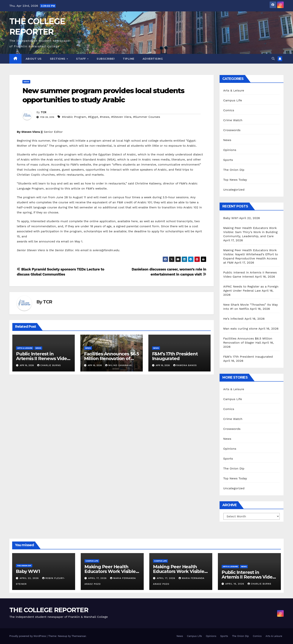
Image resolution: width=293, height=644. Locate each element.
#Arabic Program (74, 117)
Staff (81, 59)
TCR (44, 112)
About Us (34, 59)
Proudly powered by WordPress (28, 636)
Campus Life (233, 100)
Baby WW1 (231, 218)
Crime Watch (233, 120)
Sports (228, 160)
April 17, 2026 (98, 578)
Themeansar (79, 636)
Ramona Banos (185, 365)
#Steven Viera (121, 117)
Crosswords (232, 130)
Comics (229, 110)
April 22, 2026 (30, 578)
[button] (273, 59)
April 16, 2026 (235, 584)
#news (105, 117)
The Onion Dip (234, 170)
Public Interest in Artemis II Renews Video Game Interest (43, 358)
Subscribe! (106, 59)
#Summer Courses (146, 117)
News (26, 82)
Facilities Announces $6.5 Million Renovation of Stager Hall (111, 358)
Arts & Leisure (25, 348)
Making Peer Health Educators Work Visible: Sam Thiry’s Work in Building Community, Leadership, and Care (250, 232)
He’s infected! (233, 319)
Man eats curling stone (240, 329)
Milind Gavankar (118, 365)
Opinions (230, 150)
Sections (58, 59)
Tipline (129, 59)
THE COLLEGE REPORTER (49, 610)
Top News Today (235, 180)
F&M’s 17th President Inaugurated (175, 356)
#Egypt (93, 117)
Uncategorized (234, 190)
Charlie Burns (49, 365)
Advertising (153, 59)
